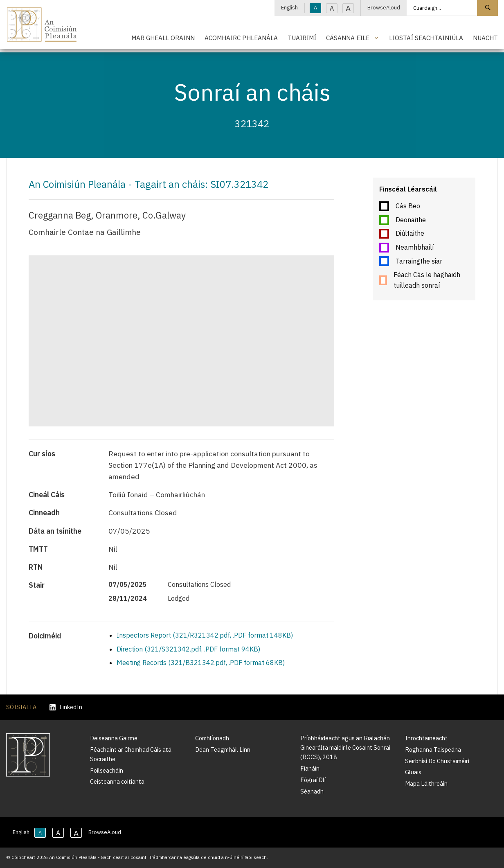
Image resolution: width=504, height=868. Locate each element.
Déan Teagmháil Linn (223, 750)
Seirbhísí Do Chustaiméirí (437, 761)
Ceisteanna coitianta (117, 781)
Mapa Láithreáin (426, 783)
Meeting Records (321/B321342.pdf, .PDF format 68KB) (201, 663)
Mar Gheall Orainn (163, 38)
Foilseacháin (107, 770)
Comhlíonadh (212, 738)
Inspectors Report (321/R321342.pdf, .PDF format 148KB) (205, 635)
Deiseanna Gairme (114, 738)
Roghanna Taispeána (433, 750)
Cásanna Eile (348, 38)
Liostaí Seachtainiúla (426, 38)
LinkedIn (66, 707)
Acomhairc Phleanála (241, 38)
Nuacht (485, 38)
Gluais (413, 772)
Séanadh (312, 791)
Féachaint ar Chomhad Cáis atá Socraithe (131, 754)
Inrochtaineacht (426, 738)
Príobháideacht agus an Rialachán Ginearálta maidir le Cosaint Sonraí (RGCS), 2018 (345, 747)
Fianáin (310, 768)
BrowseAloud (384, 8)
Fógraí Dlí (313, 780)
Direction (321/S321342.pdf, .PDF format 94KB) (188, 649)
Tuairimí (302, 38)
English (289, 8)
